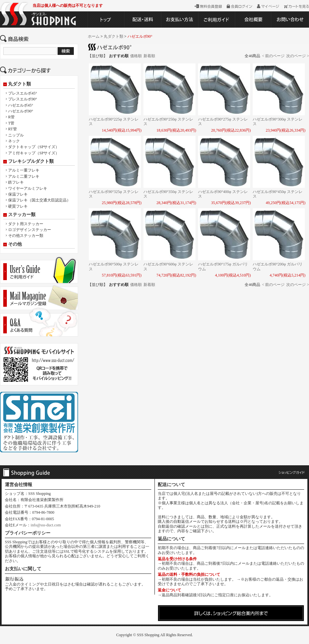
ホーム (94, 36)
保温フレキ (18, 194)
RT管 (13, 129)
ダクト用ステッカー (26, 224)
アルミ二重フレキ (24, 176)
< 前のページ (273, 56)
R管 (11, 117)
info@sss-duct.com (46, 525)
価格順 (136, 56)
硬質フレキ (18, 206)
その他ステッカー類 (26, 236)
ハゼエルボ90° (21, 111)
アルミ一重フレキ (24, 170)
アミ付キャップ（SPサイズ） (34, 153)
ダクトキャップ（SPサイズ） (34, 147)
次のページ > (298, 56)
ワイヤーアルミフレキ (28, 188)
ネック (14, 141)
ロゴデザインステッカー (30, 230)
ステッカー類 (22, 215)
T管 (11, 123)
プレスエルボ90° (23, 99)
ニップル (16, 135)
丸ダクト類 (20, 84)
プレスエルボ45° (23, 93)
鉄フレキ (16, 182)
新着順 (149, 56)
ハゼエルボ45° (21, 105)
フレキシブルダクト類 (31, 161)
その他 (15, 244)
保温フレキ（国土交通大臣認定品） (39, 200)
